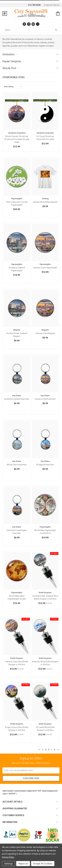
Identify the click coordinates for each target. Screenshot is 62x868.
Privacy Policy (8, 857)
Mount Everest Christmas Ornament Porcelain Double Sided (17, 139)
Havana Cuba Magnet (45, 333)
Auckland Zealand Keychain (17, 399)
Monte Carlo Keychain (17, 465)
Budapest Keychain (45, 465)
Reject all (23, 864)
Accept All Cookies (43, 864)
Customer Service (52, 5)
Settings (9, 864)
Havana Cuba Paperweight (45, 268)
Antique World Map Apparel (45, 202)
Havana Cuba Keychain (45, 399)
